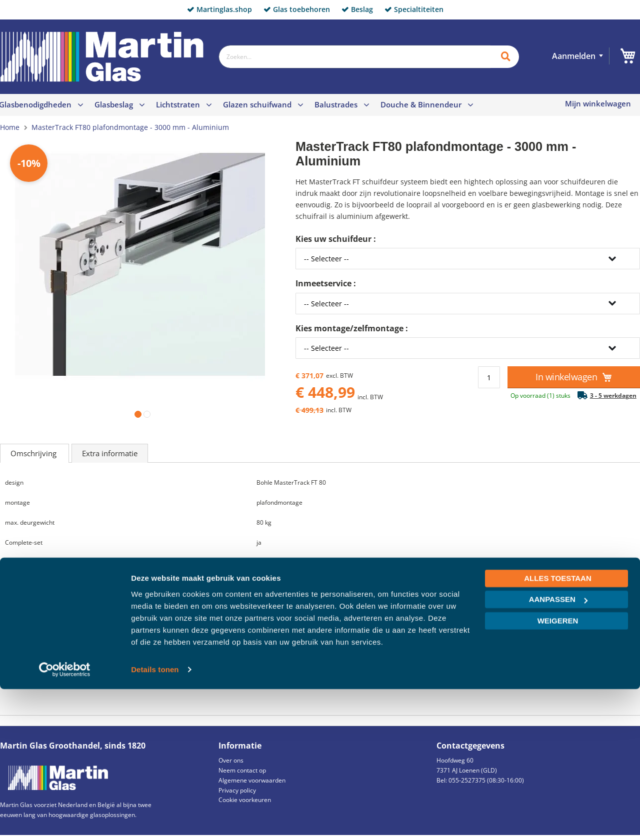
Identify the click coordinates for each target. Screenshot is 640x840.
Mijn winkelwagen (598, 104)
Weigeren (558, 772)
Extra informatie (110, 453)
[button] (136, 412)
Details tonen (155, 820)
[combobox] (354, 57)
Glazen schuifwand (257, 104)
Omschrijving (34, 453)
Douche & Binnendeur (421, 104)
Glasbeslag (114, 104)
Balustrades (336, 104)
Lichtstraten (178, 104)
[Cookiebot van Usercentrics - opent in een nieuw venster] (65, 821)
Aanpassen (558, 750)
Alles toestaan (557, 729)
